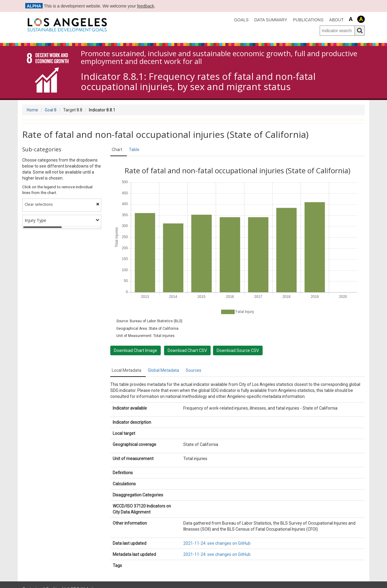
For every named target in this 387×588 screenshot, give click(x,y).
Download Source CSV (238, 350)
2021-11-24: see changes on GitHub (217, 543)
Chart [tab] (117, 150)
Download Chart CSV (187, 350)
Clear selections (62, 204)
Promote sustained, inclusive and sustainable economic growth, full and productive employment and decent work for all (219, 58)
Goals (241, 20)
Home (32, 110)
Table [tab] (134, 150)
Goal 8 (51, 110)
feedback (146, 6)
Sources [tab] (194, 370)
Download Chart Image (136, 350)
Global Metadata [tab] (163, 370)
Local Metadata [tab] (126, 370)
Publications (308, 20)
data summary (271, 20)
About (337, 20)
